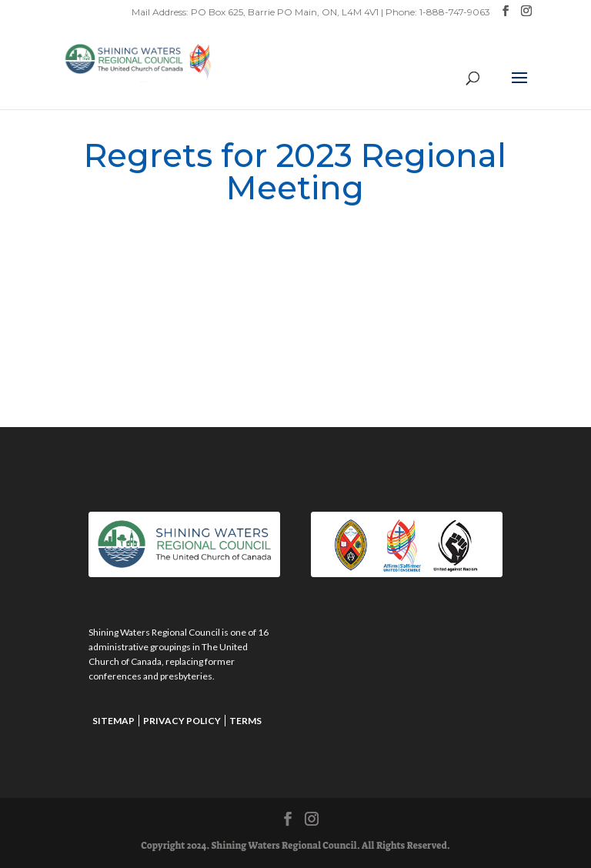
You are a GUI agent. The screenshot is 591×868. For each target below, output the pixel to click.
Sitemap (114, 721)
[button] (519, 88)
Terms (245, 721)
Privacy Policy (182, 721)
